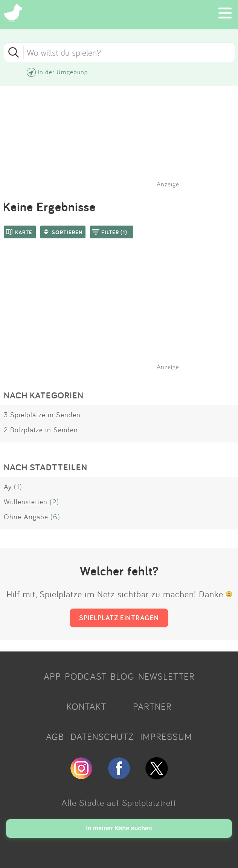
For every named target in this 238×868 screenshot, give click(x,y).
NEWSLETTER (166, 676)
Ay (8, 487)
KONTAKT (86, 706)
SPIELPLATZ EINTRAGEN (119, 618)
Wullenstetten (26, 502)
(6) (55, 517)
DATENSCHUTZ (102, 737)
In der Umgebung (63, 72)
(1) (18, 487)
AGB (55, 737)
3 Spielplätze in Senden (42, 415)
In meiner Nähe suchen (119, 828)
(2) (54, 502)
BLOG (122, 676)
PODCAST (86, 676)
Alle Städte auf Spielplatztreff (119, 802)
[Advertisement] (123, 314)
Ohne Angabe (26, 517)
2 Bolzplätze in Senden (41, 430)
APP (52, 676)
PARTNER (152, 706)
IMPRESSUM (166, 737)
